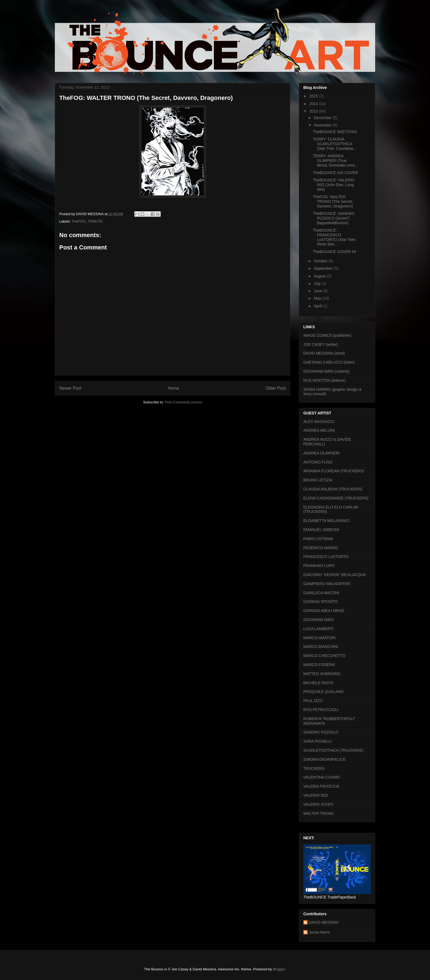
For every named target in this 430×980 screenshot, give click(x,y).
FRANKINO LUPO (319, 566)
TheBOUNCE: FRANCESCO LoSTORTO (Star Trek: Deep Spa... (334, 237)
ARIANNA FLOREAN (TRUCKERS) (334, 471)
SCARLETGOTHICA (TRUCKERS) (333, 750)
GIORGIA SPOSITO (320, 602)
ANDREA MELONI (319, 430)
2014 (314, 104)
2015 (314, 96)
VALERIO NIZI (316, 795)
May (318, 298)
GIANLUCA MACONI (321, 593)
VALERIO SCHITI (318, 804)
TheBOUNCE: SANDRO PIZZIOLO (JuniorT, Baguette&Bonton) (334, 218)
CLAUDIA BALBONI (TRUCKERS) (333, 489)
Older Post (276, 388)
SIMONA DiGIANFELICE (325, 759)
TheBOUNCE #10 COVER (336, 173)
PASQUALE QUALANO (323, 692)
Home (174, 388)
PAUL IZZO (313, 701)
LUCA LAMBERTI (318, 629)
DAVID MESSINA (324, 922)
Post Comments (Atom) (183, 402)
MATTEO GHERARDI (322, 674)
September (324, 268)
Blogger (279, 969)
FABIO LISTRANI (318, 539)
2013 (314, 111)
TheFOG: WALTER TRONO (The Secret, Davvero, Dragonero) (333, 201)
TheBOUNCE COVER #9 (334, 252)
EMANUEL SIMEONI (321, 530)
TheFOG (79, 221)
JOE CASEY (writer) (321, 344)
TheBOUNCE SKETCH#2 (335, 132)
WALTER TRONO (319, 813)
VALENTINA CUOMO (322, 777)
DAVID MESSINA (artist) (324, 353)
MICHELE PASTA (318, 683)
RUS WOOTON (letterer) (325, 380)
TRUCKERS (314, 768)
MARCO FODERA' (319, 665)
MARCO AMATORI (319, 638)
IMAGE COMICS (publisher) (327, 335)
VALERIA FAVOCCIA (321, 786)
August (320, 276)
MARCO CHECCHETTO (324, 656)
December (323, 118)
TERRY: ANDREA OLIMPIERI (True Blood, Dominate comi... (335, 161)
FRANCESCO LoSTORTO (326, 557)
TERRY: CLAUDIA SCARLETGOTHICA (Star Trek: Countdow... (335, 144)
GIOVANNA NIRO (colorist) (326, 371)
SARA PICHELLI (318, 741)
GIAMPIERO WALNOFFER (327, 584)
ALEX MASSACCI (319, 422)
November (323, 125)
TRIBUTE (95, 221)
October (321, 261)
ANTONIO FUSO (318, 462)
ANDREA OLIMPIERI (321, 453)
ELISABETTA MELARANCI (326, 521)
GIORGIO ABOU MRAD (324, 611)
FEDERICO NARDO (321, 548)
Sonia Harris (319, 932)
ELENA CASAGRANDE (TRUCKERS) (336, 498)
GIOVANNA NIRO (319, 620)
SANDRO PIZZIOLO (321, 732)
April (318, 306)
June (318, 291)
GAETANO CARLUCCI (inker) (329, 362)
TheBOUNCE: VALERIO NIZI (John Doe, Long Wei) (334, 185)
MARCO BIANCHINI (321, 647)
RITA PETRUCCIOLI (321, 710)
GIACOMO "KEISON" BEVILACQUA (335, 575)
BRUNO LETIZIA (318, 480)
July (318, 283)
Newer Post (70, 388)
